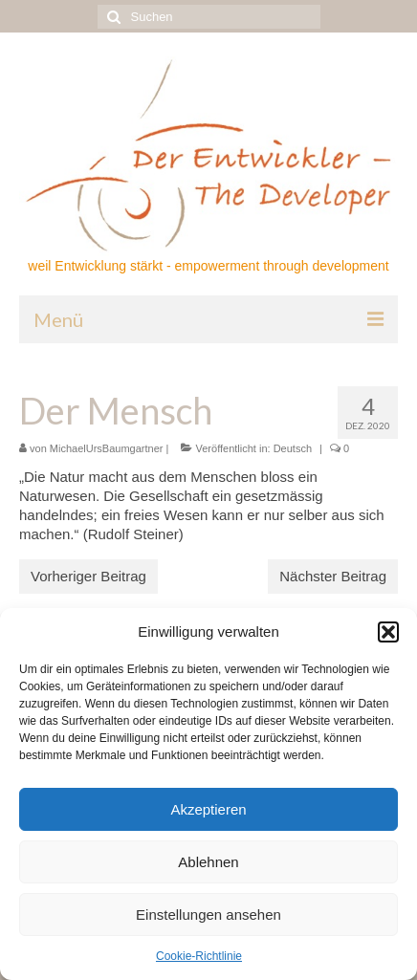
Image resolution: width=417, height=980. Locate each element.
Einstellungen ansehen (208, 915)
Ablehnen (208, 862)
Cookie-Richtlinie (199, 956)
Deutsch (293, 448)
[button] (388, 632)
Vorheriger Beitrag (88, 576)
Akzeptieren (208, 809)
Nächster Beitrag (333, 576)
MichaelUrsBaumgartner (107, 448)
